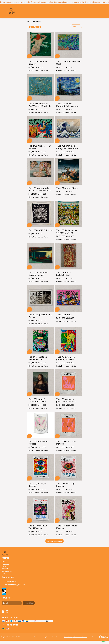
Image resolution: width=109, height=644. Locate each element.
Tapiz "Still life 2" (64, 315)
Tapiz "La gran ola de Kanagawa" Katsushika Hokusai (67, 147)
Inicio (30, 21)
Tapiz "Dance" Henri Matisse (38, 443)
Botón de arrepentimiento (80, 637)
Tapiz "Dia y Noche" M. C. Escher (40, 316)
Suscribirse (29, 603)
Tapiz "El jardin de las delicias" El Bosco (66, 232)
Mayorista (5, 569)
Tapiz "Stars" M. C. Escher (41, 230)
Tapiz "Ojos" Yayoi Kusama (37, 485)
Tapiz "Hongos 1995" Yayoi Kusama (38, 527)
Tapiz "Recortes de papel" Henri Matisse (66, 400)
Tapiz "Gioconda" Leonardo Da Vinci (37, 400)
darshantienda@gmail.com (13, 585)
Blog (3, 574)
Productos (37, 21)
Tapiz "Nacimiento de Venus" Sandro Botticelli (40, 189)
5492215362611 (9, 581)
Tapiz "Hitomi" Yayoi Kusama (66, 485)
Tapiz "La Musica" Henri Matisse (40, 147)
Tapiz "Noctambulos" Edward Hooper (38, 274)
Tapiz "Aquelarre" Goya (67, 188)
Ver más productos (54, 541)
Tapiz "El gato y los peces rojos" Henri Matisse (65, 358)
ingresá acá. (68, 637)
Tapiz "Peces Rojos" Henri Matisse (38, 358)
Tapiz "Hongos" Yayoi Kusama (67, 527)
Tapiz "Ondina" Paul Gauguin (38, 63)
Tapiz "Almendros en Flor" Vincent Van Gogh (40, 105)
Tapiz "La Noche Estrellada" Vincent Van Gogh (67, 105)
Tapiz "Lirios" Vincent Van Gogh (68, 63)
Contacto (5, 566)
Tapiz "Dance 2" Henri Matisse (67, 443)
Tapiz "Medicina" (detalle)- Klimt (64, 274)
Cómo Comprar (7, 571)
